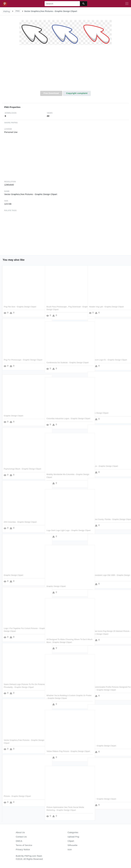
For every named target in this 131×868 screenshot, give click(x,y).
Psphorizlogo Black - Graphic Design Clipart (23, 469)
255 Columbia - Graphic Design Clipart (20, 522)
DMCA (19, 841)
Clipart (71, 841)
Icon (70, 849)
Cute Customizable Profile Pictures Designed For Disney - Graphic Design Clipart (105, 690)
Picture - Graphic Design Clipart (103, 746)
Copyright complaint (77, 93)
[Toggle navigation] (127, 4)
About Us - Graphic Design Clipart (104, 466)
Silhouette (73, 845)
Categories (73, 832)
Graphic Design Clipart (99, 413)
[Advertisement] (65, 70)
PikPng (7, 11)
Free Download (51, 93)
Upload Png (73, 837)
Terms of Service (24, 845)
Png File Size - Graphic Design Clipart (20, 307)
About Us (20, 832)
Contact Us (21, 837)
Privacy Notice (23, 849)
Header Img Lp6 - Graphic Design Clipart (106, 307)
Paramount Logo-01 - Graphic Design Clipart (108, 360)
